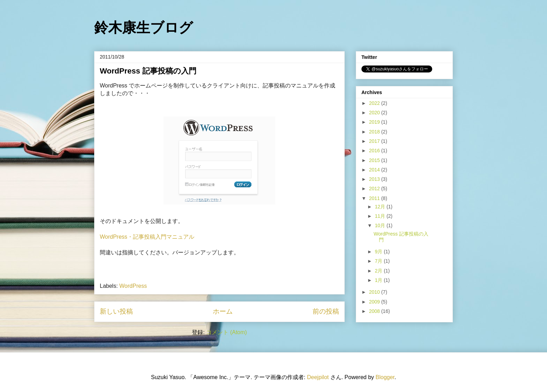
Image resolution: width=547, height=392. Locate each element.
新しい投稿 (116, 311)
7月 (379, 261)
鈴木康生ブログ (144, 28)
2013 (375, 179)
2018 (375, 132)
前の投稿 (326, 311)
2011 (375, 198)
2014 (375, 170)
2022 (375, 103)
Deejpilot (318, 377)
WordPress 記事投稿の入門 (148, 71)
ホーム (223, 311)
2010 (375, 292)
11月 (380, 216)
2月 (379, 271)
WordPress (133, 286)
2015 (375, 160)
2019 (375, 122)
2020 (375, 113)
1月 (379, 280)
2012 (375, 189)
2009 (375, 302)
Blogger (385, 377)
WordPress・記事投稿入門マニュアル (147, 237)
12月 (380, 207)
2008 (375, 311)
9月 (379, 252)
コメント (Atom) (226, 332)
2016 (375, 151)
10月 (380, 225)
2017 (375, 141)
